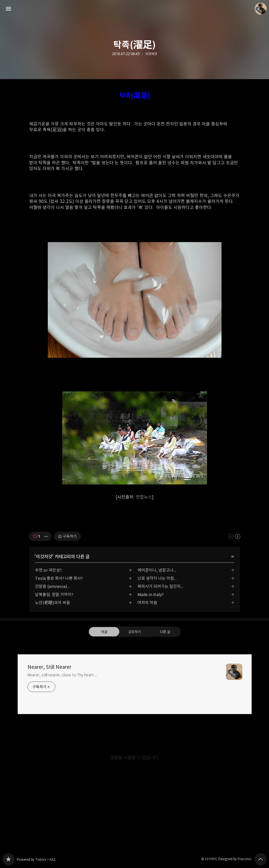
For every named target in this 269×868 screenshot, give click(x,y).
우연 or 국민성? (48, 570)
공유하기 (134, 631)
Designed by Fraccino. (235, 859)
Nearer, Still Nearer (49, 667)
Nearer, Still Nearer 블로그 (8, 859)
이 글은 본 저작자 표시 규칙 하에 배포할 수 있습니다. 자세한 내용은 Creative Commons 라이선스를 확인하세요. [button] (234, 536)
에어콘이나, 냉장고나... (157, 570)
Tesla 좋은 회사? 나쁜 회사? (59, 578)
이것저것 (151, 54)
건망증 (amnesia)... (52, 586)
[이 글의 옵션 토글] (47, 536)
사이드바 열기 (8, 9)
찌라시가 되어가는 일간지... (160, 586)
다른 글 (165, 631)
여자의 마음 (147, 603)
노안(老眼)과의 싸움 (53, 603)
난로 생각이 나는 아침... (157, 578)
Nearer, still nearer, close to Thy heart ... (62, 675)
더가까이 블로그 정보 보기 (261, 9)
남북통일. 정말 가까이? (54, 594)
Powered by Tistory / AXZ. (36, 859)
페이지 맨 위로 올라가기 (261, 859)
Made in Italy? (151, 594)
